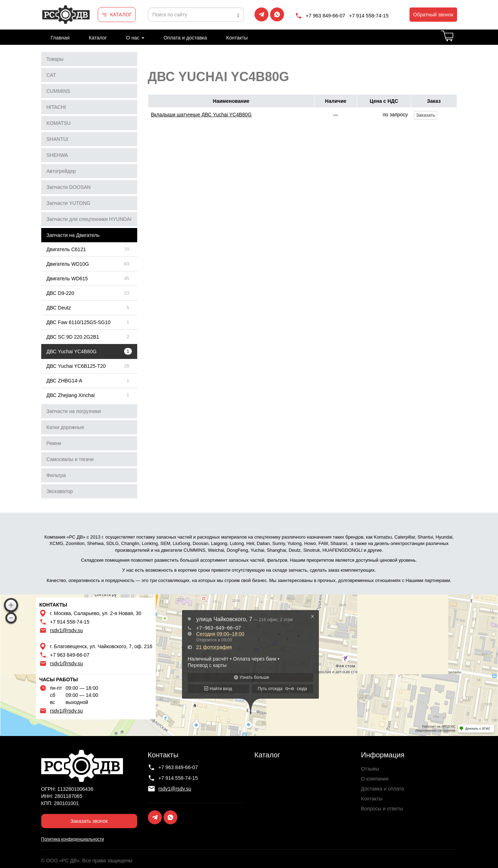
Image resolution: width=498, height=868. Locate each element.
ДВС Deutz (59, 308)
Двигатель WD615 (67, 279)
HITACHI (56, 107)
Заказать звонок (89, 821)
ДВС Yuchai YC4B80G (72, 351)
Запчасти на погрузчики (74, 411)
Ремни (54, 443)
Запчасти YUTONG (69, 203)
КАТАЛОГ (121, 15)
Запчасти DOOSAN (69, 187)
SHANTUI (57, 139)
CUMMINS (58, 91)
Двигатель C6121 (66, 249)
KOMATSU (59, 123)
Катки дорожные (65, 427)
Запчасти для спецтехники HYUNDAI (89, 219)
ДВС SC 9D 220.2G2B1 (73, 337)
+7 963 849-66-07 (325, 16)
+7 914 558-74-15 (369, 16)
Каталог (98, 38)
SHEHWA (57, 155)
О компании (375, 779)
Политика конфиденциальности (73, 839)
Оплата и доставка (185, 38)
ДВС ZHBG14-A (65, 381)
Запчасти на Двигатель (73, 235)
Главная (60, 38)
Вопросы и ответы (382, 809)
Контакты (237, 38)
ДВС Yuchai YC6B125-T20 (76, 366)
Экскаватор (60, 491)
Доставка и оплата (383, 789)
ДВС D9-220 (60, 293)
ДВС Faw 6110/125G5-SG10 (79, 322)
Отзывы (370, 769)
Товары (55, 59)
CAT (51, 75)
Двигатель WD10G (68, 264)
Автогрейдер (61, 171)
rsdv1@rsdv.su (67, 630)
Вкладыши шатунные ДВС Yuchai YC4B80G (201, 115)
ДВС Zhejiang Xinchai (71, 395)
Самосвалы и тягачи (70, 459)
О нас (135, 38)
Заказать (425, 115)
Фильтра (56, 475)
